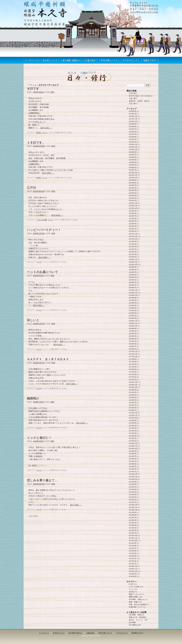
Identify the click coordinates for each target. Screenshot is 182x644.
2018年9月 (133, 328)
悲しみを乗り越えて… (42, 480)
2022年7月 (133, 216)
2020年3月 (133, 282)
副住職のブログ (137, 633)
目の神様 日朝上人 (136, 599)
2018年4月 (133, 341)
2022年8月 (133, 213)
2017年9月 (133, 359)
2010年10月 (133, 571)
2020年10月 (133, 265)
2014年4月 (133, 464)
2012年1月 (133, 533)
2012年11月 (133, 507)
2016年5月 (133, 400)
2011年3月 (133, 559)
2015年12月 (133, 413)
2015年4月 (133, 433)
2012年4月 (133, 525)
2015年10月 (133, 418)
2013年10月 (133, 479)
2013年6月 (133, 489)
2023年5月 (133, 190)
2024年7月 (133, 155)
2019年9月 (133, 298)
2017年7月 (133, 364)
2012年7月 (133, 518)
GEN (52, 92)
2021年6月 (133, 249)
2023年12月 (133, 173)
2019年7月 (133, 303)
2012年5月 (133, 523)
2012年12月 (133, 505)
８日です (33, 89)
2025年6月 (133, 132)
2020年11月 (133, 262)
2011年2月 (133, 561)
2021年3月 (133, 254)
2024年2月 (133, 167)
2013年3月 (133, 497)
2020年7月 (133, 272)
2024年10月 (133, 150)
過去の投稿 (32, 516)
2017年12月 (133, 351)
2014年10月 (133, 449)
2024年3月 (133, 165)
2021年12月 (133, 234)
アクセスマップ (122, 633)
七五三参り (133, 93)
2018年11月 (133, 323)
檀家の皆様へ (134, 597)
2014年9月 (133, 451)
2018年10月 (133, 326)
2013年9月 (133, 482)
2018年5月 (133, 339)
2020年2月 (133, 285)
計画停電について (136, 607)
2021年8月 (133, 244)
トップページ (44, 633)
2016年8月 (133, 392)
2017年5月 (133, 369)
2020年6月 (133, 275)
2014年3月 (133, 466)
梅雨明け (33, 398)
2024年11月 (133, 147)
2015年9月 (133, 420)
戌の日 (131, 592)
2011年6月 (133, 551)
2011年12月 (133, 536)
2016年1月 (133, 410)
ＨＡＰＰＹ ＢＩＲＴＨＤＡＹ (48, 359)
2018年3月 (133, 344)
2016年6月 (133, 397)
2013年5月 (133, 492)
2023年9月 (133, 180)
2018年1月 (133, 349)
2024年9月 (133, 152)
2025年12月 (133, 116)
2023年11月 (133, 175)
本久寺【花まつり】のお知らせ (141, 96)
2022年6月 (133, 219)
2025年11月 (133, 119)
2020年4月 (133, 280)
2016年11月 (133, 385)
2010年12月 (133, 566)
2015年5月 (133, 431)
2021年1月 (133, 257)
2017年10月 (133, 357)
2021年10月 (133, 239)
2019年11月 (133, 293)
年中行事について (105, 633)
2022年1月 (133, 231)
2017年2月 (133, 377)
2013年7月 (133, 487)
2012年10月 (133, 510)
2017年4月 (133, 372)
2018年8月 (133, 331)
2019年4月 (133, 311)
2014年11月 (133, 446)
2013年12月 (133, 474)
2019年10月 (133, 295)
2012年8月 (133, 515)
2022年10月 (133, 208)
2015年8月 (133, 423)
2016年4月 (133, 403)
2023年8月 (133, 183)
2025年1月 (133, 142)
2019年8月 (133, 300)
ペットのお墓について (43, 272)
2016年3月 (133, 405)
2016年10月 (133, 387)
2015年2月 (133, 438)
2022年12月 (133, 203)
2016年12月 (133, 382)
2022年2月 (133, 229)
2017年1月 (133, 380)
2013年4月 (133, 495)
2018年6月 (133, 336)
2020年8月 (133, 270)
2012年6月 (133, 520)
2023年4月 (133, 193)
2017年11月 (133, 354)
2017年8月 (133, 362)
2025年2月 (133, 139)
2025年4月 (133, 137)
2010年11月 (133, 569)
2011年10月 (133, 541)
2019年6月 (133, 305)
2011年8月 (133, 546)
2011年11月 (133, 538)
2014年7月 (133, 456)
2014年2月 (133, 469)
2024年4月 (133, 162)
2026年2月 (133, 114)
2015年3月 (133, 436)
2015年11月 (133, 415)
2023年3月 (133, 196)
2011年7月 (133, 548)
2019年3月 (133, 313)
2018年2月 (133, 346)
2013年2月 (133, 500)
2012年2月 (133, 530)
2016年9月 (133, 390)
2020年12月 (133, 259)
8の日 (39, 132)
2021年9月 (133, 242)
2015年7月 (133, 426)
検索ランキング (135, 594)
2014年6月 (133, 459)
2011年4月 (133, 556)
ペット (44, 132)
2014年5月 (133, 461)
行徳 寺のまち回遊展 (137, 605)
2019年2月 (133, 316)
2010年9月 (133, 574)
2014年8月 (133, 454)
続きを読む (46, 128)
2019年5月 (133, 308)
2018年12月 (133, 321)
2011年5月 (133, 553)
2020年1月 (133, 288)
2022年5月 (133, 221)
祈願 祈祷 (133, 602)
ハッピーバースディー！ (44, 230)
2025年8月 (133, 127)
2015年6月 (133, 428)
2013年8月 (133, 484)
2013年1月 (133, 502)
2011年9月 (133, 543)
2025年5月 (133, 134)
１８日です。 (36, 143)
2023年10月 (133, 178)
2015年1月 (133, 441)
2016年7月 (133, 395)
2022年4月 (133, 224)
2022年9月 (133, 211)
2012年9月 (133, 513)
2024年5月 (133, 160)
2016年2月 (133, 408)
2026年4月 (133, 111)
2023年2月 (133, 198)
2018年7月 (133, 334)
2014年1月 (133, 472)
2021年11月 (133, 236)
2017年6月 (133, 367)
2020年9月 (133, 267)
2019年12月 (133, 290)
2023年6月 (133, 188)
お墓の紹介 (91, 633)
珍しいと (33, 320)
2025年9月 (133, 124)
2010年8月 (133, 576)
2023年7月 (133, 185)
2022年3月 (133, 226)
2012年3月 (133, 528)
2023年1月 (133, 201)
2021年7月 (133, 247)
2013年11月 (133, 477)
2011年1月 (133, 564)
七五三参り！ (134, 104)
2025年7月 (133, 129)
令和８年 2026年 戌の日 (139, 101)
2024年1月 (133, 170)
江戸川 (31, 188)
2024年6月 (133, 157)
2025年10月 (133, 121)
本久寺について (59, 633)
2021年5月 (133, 252)
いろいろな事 (42, 220)
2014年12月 (133, 443)
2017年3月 (133, 374)
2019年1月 (133, 318)
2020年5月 (133, 277)
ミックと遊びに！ (39, 438)
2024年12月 (133, 144)
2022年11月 (133, 206)
